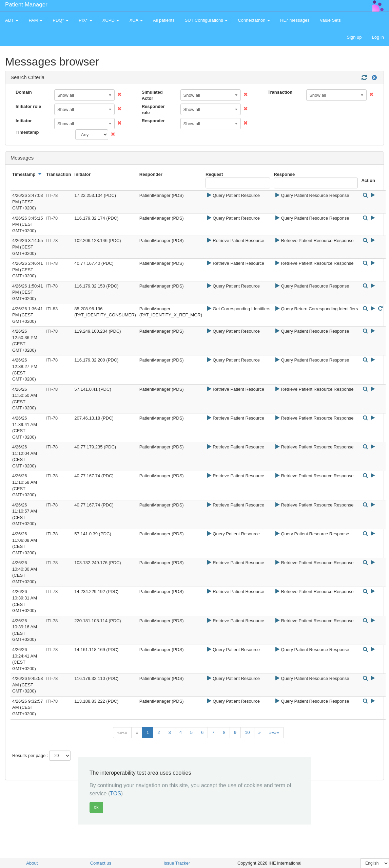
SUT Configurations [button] (206, 20)
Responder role (153, 110)
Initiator (24, 121)
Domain (24, 92)
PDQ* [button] (61, 20)
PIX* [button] (85, 20)
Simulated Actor (152, 95)
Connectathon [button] (254, 20)
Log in (378, 37)
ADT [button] (12, 20)
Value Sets (330, 20)
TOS (115, 793)
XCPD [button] (111, 20)
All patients (164, 20)
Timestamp (27, 132)
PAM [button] (35, 20)
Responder (153, 121)
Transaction (280, 92)
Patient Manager (26, 5)
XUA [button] (136, 20)
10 (247, 732)
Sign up (354, 37)
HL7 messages (295, 20)
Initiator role (28, 106)
